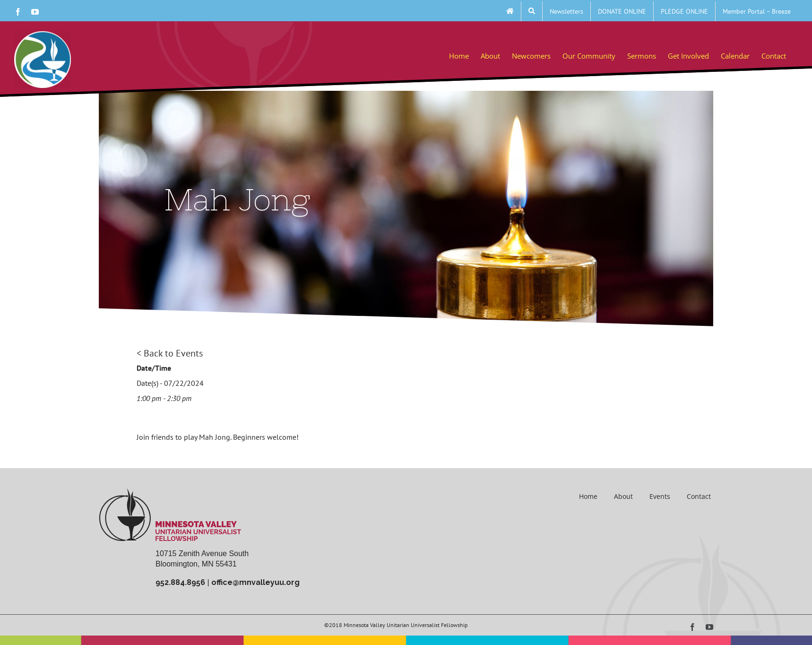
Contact (699, 496)
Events (660, 496)
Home (588, 496)
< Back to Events (170, 353)
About (623, 496)
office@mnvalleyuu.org (255, 582)
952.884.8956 (180, 582)
